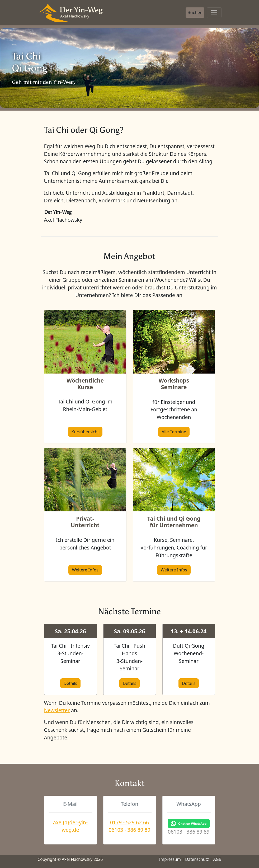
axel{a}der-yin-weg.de (70, 826)
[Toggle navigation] (214, 13)
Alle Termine (174, 432)
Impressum (170, 859)
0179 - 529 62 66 (129, 822)
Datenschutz (197, 859)
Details (70, 683)
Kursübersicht (85, 432)
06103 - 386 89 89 (130, 830)
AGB (217, 859)
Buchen (195, 12)
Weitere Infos (85, 570)
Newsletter (57, 710)
